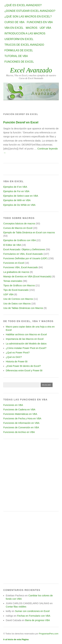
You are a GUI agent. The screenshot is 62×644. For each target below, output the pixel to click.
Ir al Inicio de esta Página (16, 639)
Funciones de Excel (19, 62)
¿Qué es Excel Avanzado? (23, 5)
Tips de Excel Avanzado (16, 290)
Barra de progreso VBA (38, 620)
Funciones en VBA (40, 22)
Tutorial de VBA (16, 56)
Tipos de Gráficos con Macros (19, 285)
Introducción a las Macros (25, 33)
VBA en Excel (14, 28)
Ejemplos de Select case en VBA (21, 196)
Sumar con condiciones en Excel (32, 611)
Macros (32, 28)
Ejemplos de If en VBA (15, 187)
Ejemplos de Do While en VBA (19, 205)
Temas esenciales (13, 281)
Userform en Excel (19, 39)
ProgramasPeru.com (49, 634)
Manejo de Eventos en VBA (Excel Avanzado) (27, 276)
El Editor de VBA (12, 245)
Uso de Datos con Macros (17, 304)
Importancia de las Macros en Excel (25, 339)
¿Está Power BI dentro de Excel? (23, 366)
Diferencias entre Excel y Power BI (24, 370)
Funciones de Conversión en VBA (21, 427)
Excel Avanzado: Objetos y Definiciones (24, 249)
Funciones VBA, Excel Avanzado (21, 267)
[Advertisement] (31, 475)
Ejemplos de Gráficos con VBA (20, 240)
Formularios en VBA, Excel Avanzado (23, 254)
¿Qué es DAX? (14, 357)
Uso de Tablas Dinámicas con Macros (23, 308)
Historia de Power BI (17, 362)
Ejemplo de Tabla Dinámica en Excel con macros (29, 232)
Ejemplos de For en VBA (16, 191)
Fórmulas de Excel (19, 50)
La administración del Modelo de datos (26, 344)
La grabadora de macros (16, 272)
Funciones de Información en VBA (21, 423)
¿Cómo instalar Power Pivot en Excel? (26, 348)
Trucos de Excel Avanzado (24, 45)
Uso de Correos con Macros (18, 299)
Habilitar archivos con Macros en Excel (26, 334)
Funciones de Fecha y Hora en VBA (22, 418)
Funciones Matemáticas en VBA (20, 414)
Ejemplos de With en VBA (17, 200)
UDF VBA (45, 28)
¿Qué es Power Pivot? (18, 353)
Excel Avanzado (31, 70)
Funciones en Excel (14, 263)
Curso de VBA (14, 22)
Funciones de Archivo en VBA (19, 432)
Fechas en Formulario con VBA (34, 616)
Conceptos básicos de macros (19, 224)
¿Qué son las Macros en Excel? (28, 17)
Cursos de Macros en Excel (18, 228)
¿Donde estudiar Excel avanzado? (30, 11)
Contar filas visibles (16, 607)
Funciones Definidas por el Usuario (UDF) (25, 258)
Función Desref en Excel (21, 122)
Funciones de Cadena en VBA (19, 410)
